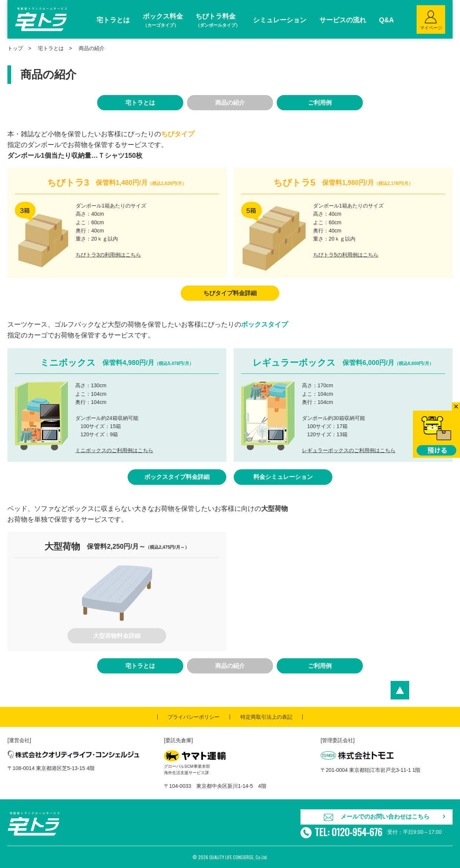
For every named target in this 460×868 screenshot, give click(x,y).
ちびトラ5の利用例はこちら (346, 255)
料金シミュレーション (283, 477)
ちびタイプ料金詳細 (230, 293)
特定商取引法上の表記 (266, 717)
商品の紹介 (230, 103)
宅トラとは (51, 48)
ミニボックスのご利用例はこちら (114, 450)
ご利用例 (320, 103)
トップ (15, 48)
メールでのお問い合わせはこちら (385, 817)
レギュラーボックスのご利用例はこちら (349, 450)
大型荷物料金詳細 (117, 636)
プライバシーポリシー (194, 717)
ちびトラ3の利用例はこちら (108, 255)
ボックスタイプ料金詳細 (177, 477)
